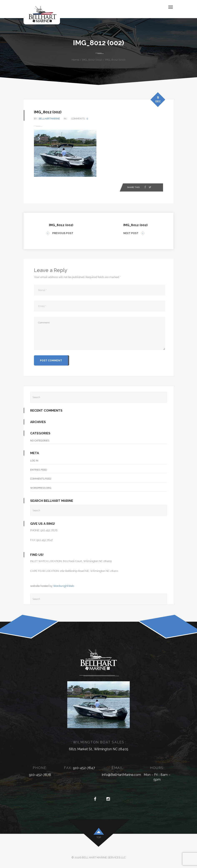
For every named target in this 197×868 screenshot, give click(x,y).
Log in (34, 461)
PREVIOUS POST (60, 233)
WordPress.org (41, 488)
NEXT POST (134, 233)
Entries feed (39, 470)
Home (75, 60)
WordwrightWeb (64, 586)
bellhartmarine (49, 119)
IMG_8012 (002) (92, 60)
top (99, 837)
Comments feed (41, 479)
